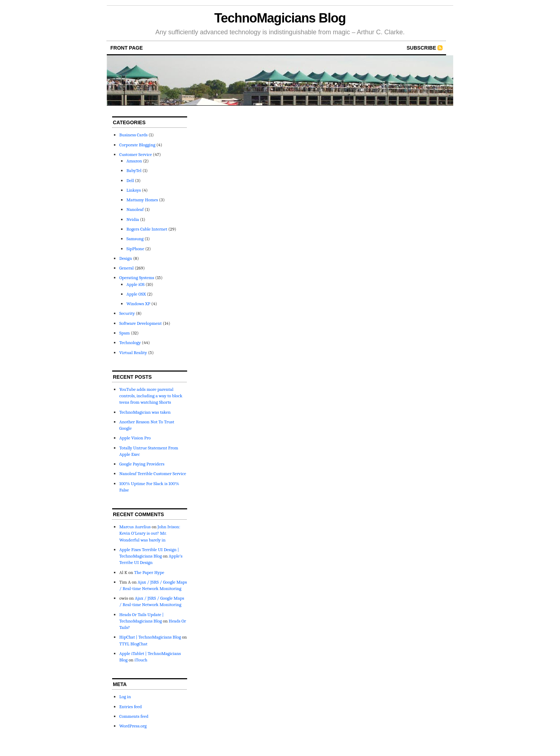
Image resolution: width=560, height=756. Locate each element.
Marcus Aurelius (135, 527)
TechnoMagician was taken (145, 412)
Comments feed (134, 716)
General (126, 268)
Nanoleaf (135, 209)
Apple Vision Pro (135, 438)
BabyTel (134, 170)
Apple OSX (136, 294)
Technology (130, 342)
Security (127, 313)
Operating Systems (137, 278)
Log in (125, 697)
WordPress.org (133, 726)
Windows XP (138, 304)
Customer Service (136, 154)
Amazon (134, 161)
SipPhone (135, 249)
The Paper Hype (149, 572)
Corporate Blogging (137, 145)
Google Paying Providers (142, 464)
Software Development (141, 323)
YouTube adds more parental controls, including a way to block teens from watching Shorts (151, 396)
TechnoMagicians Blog (280, 18)
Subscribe (421, 48)
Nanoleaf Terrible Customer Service (153, 473)
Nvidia (133, 219)
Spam (124, 333)
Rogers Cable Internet (147, 229)
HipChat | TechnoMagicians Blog (150, 637)
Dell (130, 180)
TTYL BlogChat (133, 644)
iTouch (141, 660)
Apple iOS (136, 284)
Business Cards (133, 135)
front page (127, 48)
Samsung (135, 239)
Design (126, 258)
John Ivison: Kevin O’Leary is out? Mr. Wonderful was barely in (150, 533)
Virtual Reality (133, 352)
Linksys (134, 190)
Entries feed (131, 707)
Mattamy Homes (142, 200)
